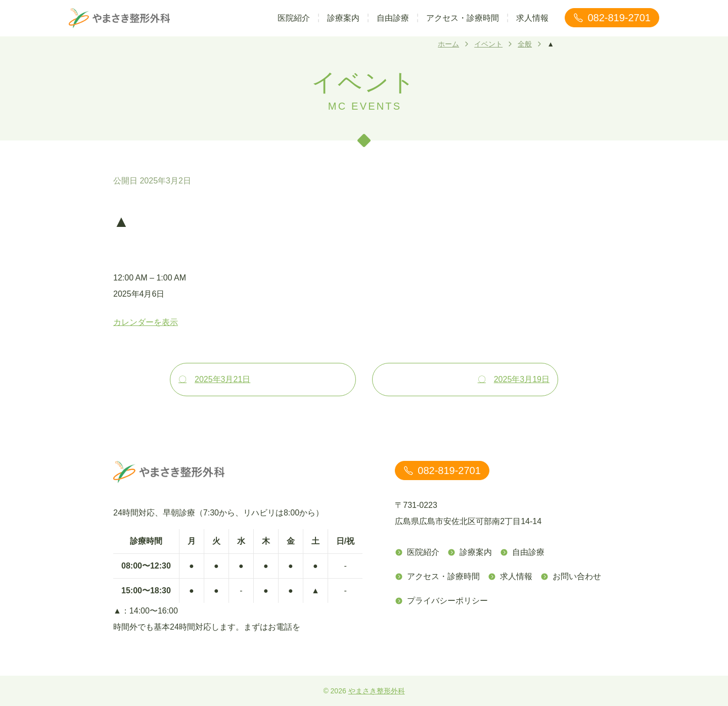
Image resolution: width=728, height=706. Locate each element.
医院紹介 (294, 18)
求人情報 (532, 18)
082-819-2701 (612, 18)
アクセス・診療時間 (463, 18)
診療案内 (343, 18)
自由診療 (393, 18)
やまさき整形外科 (377, 691)
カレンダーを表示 (146, 322)
